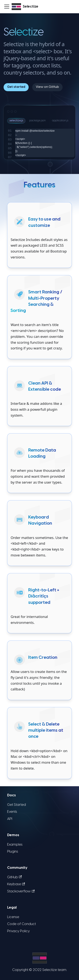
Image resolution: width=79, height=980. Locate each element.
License (13, 917)
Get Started (17, 805)
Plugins (13, 852)
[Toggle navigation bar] (7, 7)
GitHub (15, 877)
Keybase (16, 884)
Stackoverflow (21, 892)
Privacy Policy (18, 931)
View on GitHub (47, 87)
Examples (15, 845)
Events (12, 812)
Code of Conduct (21, 924)
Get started (16, 87)
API (10, 819)
